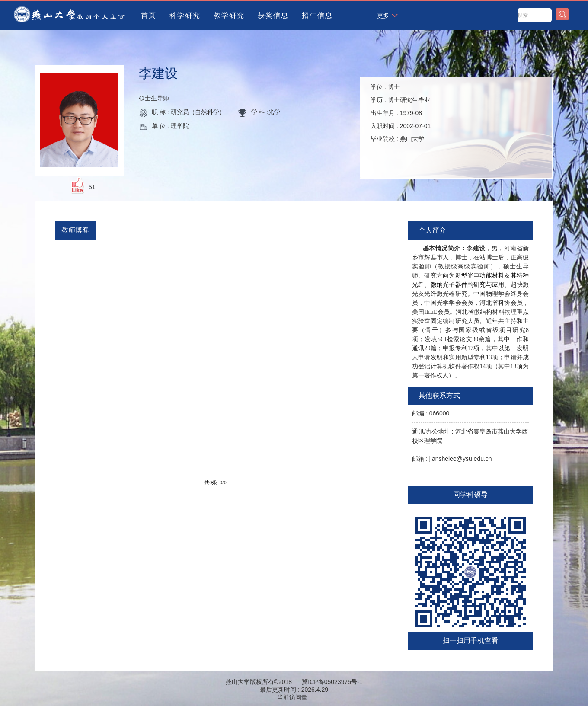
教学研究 (229, 15)
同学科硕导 (470, 494)
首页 (149, 15)
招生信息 (317, 15)
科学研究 (185, 15)
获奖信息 (273, 15)
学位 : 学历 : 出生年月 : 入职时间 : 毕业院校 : (401, 113)
